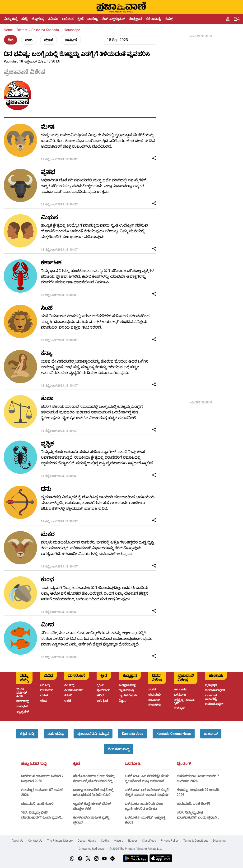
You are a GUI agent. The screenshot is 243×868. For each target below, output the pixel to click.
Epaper (133, 841)
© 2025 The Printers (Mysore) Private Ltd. (136, 849)
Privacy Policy (170, 841)
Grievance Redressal (92, 849)
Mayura (119, 841)
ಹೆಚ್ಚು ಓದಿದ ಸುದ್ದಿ (34, 764)
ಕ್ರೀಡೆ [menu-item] (80, 19)
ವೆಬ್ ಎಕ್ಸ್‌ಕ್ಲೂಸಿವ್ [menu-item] (113, 19)
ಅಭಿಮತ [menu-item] (68, 19)
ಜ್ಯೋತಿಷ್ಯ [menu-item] (38, 19)
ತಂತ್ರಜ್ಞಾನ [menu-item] (135, 19)
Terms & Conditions (196, 841)
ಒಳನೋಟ (133, 764)
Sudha (105, 841)
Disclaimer (220, 841)
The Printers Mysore (60, 841)
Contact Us (35, 841)
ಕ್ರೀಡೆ (77, 764)
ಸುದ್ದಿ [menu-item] (25, 19)
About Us (17, 841)
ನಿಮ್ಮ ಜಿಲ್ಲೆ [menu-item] (11, 19)
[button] (27, 734)
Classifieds (149, 841)
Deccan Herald (87, 841)
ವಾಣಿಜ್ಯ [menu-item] (93, 19)
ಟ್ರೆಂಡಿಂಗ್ (184, 764)
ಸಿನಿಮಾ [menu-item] (53, 19)
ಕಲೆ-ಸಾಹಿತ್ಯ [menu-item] (153, 19)
